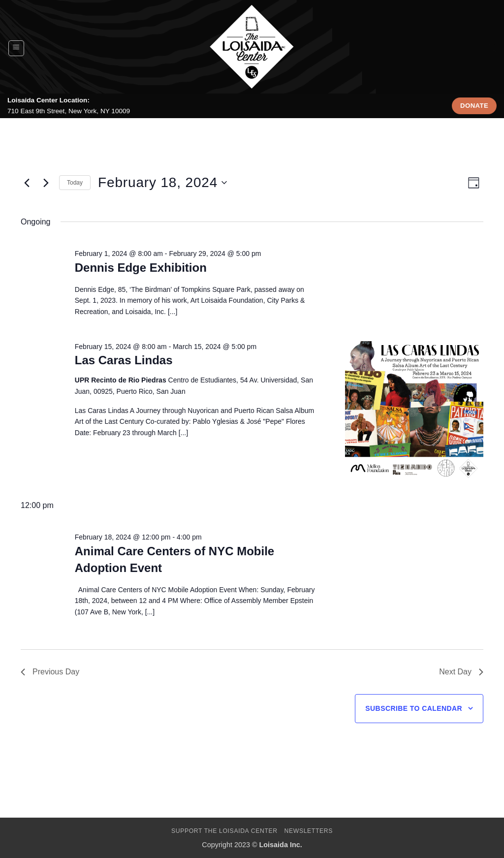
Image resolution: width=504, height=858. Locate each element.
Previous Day (50, 672)
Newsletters (309, 831)
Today (75, 183)
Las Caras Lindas (124, 360)
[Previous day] (27, 183)
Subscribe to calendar (414, 708)
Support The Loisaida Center (224, 831)
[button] (16, 48)
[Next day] (46, 183)
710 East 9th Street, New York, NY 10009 (69, 111)
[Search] (492, 48)
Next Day (461, 672)
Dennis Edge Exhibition (141, 268)
